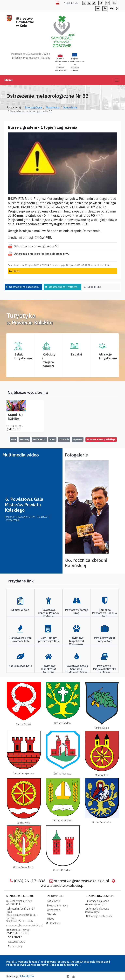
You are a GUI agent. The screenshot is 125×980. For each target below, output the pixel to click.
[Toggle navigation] (117, 80)
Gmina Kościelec (62, 820)
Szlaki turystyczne (23, 356)
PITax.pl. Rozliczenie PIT (64, 965)
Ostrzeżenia (70, 107)
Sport (52, 439)
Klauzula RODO (16, 942)
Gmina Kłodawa (62, 774)
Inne (14, 439)
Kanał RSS (53, 923)
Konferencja (39, 439)
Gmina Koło (23, 823)
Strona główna (33, 107)
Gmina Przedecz (62, 870)
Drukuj (16, 271)
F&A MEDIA (27, 976)
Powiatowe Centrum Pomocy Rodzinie (48, 613)
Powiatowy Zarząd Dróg (77, 611)
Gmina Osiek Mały (23, 867)
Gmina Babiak (24, 724)
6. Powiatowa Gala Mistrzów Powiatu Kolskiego (24, 505)
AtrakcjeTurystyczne (108, 356)
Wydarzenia (53, 910)
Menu (8, 80)
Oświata (51, 914)
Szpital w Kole (20, 610)
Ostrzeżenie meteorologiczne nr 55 (36, 246)
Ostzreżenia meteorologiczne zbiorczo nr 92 (42, 254)
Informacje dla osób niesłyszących (97, 910)
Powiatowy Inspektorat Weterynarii (77, 641)
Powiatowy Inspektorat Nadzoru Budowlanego (48, 671)
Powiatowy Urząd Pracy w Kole (105, 639)
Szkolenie (64, 439)
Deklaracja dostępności (99, 916)
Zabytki (76, 354)
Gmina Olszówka (102, 822)
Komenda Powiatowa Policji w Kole (105, 613)
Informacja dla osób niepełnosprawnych (97, 902)
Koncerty (24, 439)
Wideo (50, 919)
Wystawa (78, 439)
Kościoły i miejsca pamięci (49, 360)
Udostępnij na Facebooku (24, 287)
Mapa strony (15, 946)
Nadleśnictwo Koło (20, 666)
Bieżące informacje (57, 905)
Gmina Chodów (63, 723)
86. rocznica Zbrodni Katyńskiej (86, 563)
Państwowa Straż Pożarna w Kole (21, 639)
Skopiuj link (94, 287)
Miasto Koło (102, 775)
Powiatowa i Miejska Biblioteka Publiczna (105, 669)
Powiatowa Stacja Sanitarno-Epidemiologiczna (77, 669)
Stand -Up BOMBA (15, 417)
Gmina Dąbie (102, 728)
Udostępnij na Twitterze (63, 287)
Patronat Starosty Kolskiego (101, 439)
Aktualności (52, 107)
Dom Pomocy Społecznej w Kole (48, 639)
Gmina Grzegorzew (24, 773)
